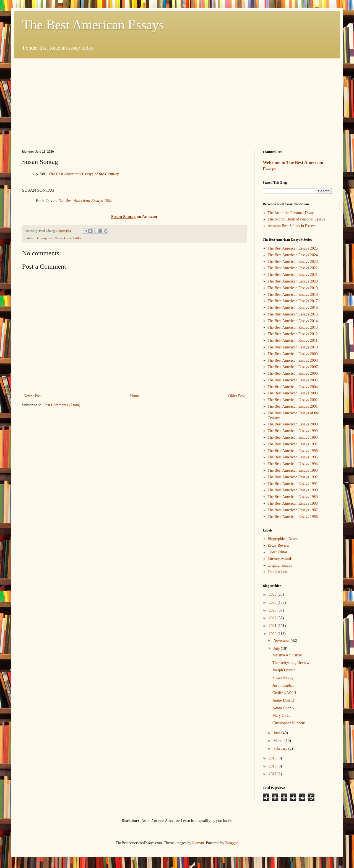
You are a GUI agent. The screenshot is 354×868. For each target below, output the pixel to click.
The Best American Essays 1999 (293, 431)
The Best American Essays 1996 (293, 451)
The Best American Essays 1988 (293, 503)
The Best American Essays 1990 (293, 490)
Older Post (237, 396)
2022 (273, 618)
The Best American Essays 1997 (293, 444)
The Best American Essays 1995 (293, 457)
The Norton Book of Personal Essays (296, 219)
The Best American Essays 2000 (293, 424)
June (277, 733)
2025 (273, 603)
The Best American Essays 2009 (293, 354)
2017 (273, 774)
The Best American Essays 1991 (293, 484)
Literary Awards (280, 559)
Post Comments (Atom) (62, 405)
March (279, 741)
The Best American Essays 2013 (293, 328)
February (281, 748)
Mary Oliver (282, 716)
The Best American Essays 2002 (293, 400)
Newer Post (32, 396)
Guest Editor (73, 238)
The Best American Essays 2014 (293, 321)
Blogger (231, 843)
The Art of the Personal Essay (291, 213)
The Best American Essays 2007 (293, 367)
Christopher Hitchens (289, 723)
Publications (277, 572)
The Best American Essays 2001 (293, 406)
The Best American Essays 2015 (293, 314)
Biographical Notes (49, 238)
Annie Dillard (283, 700)
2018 (273, 766)
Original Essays (280, 565)
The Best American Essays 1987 (293, 510)
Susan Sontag (283, 678)
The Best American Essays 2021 (293, 275)
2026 (273, 594)
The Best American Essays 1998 (293, 437)
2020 (273, 634)
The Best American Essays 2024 (293, 255)
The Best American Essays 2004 (293, 387)
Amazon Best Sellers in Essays (292, 226)
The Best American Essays (93, 25)
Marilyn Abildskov (287, 655)
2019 (273, 758)
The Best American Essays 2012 (293, 334)
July (277, 649)
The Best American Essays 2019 (293, 288)
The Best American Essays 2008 (293, 360)
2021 (273, 626)
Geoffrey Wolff (284, 693)
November (282, 640)
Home (135, 396)
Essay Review (279, 545)
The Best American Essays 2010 (293, 347)
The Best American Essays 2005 (293, 380)
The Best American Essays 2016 (293, 308)
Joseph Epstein (284, 670)
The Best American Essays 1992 (85, 200)
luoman (198, 843)
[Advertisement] (177, 100)
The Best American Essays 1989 (293, 497)
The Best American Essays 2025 (293, 248)
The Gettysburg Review (291, 663)
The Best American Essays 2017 (293, 301)
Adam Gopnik (283, 708)
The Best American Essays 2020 (293, 281)
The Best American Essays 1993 (293, 470)
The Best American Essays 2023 (293, 262)
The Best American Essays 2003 (293, 393)
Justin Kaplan (283, 685)
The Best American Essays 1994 (293, 464)
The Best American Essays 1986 (293, 517)
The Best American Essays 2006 (293, 373)
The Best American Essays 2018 (293, 295)
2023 (273, 610)
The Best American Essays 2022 (293, 268)
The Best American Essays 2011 (293, 341)
